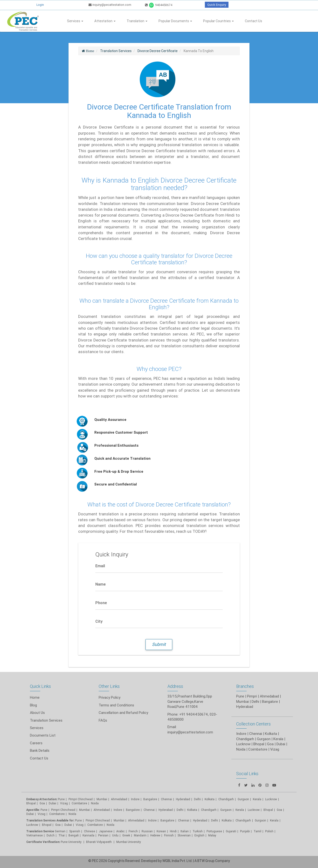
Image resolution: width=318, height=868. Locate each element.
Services (75, 21)
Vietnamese (35, 835)
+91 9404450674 (194, 714)
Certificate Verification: (43, 842)
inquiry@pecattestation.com (110, 5)
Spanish (75, 831)
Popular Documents (175, 21)
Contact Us (253, 21)
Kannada (88, 835)
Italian (185, 831)
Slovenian (184, 835)
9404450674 (159, 5)
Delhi (197, 799)
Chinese (90, 831)
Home (35, 697)
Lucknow (32, 825)
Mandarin (140, 835)
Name (100, 584)
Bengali (74, 835)
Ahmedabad (269, 696)
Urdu (115, 835)
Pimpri (252, 696)
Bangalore (150, 799)
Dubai (52, 803)
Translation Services (46, 720)
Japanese (106, 831)
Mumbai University (129, 842)
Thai (62, 835)
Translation (137, 21)
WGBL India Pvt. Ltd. (177, 861)
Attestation (105, 21)
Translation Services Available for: (50, 820)
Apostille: (33, 810)
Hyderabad (183, 799)
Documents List (43, 735)
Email (100, 566)
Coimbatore (79, 803)
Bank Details (40, 750)
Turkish (198, 831)
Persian (103, 835)
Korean (161, 831)
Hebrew (155, 835)
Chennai (166, 799)
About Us (37, 713)
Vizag (64, 803)
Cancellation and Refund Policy (123, 713)
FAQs (103, 720)
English (199, 835)
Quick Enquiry (217, 5)
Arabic (121, 831)
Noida (95, 803)
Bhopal (31, 803)
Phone (101, 603)
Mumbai (102, 799)
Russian (147, 831)
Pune (240, 696)
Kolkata (192, 810)
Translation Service (41, 831)
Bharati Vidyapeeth (99, 842)
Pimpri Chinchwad (81, 799)
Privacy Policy (110, 697)
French (133, 831)
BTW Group (206, 861)
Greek (126, 835)
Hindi (173, 831)
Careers (36, 743)
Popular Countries (218, 21)
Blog (33, 705)
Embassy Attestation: (42, 799)
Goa (42, 803)
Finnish (169, 835)
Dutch (51, 835)
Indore (135, 799)
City (99, 621)
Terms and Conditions (116, 705)
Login (40, 5)
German (60, 831)
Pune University (72, 842)
